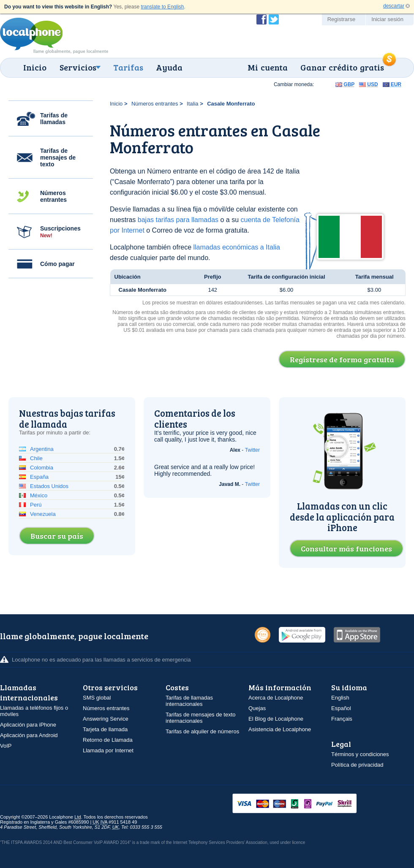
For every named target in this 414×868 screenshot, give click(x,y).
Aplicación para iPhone (28, 725)
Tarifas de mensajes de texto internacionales (200, 718)
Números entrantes (53, 196)
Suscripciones (60, 232)
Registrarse (341, 19)
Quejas (257, 708)
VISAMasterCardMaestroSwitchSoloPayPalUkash (306, 804)
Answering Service (106, 719)
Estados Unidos (49, 486)
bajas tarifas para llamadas (178, 220)
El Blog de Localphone (276, 719)
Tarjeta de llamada (105, 729)
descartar (394, 6)
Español (341, 708)
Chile (36, 458)
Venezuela (43, 514)
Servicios (78, 67)
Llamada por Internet (108, 750)
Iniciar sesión (387, 19)
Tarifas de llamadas (54, 119)
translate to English (162, 7)
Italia (192, 104)
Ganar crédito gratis (342, 67)
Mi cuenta (268, 67)
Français (342, 719)
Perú (36, 505)
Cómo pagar (57, 264)
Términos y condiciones (360, 754)
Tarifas (128, 67)
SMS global (97, 698)
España (39, 477)
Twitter (252, 450)
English (340, 698)
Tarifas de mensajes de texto (58, 157)
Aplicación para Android (29, 735)
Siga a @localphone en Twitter (274, 19)
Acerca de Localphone (276, 698)
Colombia (42, 468)
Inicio (35, 67)
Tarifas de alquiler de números (202, 731)
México (39, 495)
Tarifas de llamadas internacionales (189, 701)
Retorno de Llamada (108, 740)
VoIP (6, 746)
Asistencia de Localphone (280, 729)
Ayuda (169, 67)
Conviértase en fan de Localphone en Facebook (261, 19)
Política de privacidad (357, 765)
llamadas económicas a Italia (236, 247)
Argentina (42, 449)
